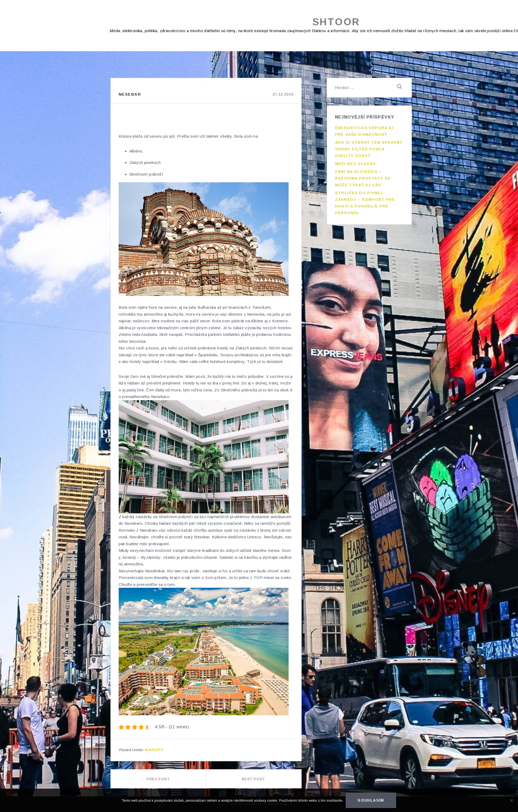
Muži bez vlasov (356, 164)
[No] (511, 800)
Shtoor (336, 22)
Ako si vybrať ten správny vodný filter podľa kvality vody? (369, 149)
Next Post (253, 779)
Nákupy (154, 750)
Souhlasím (371, 800)
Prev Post (158, 779)
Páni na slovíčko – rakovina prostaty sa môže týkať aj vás (363, 178)
